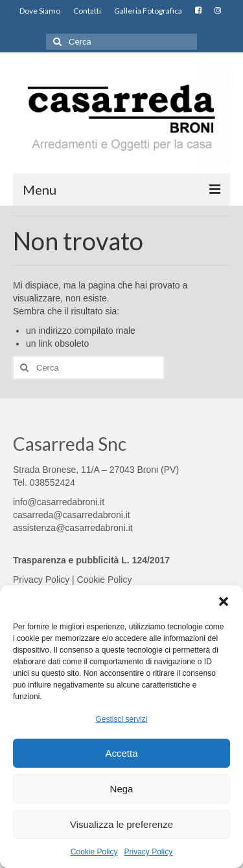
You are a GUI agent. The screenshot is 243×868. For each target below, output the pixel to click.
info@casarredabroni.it (59, 502)
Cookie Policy (94, 852)
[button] (224, 602)
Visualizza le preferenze (121, 824)
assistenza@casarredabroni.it (73, 528)
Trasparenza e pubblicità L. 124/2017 (91, 560)
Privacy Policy (149, 852)
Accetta (121, 753)
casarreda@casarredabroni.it (72, 515)
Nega (122, 789)
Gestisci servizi (121, 719)
